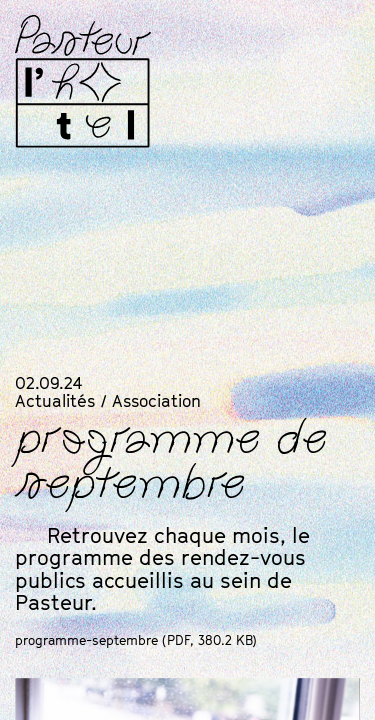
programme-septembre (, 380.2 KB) (136, 640)
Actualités (55, 401)
